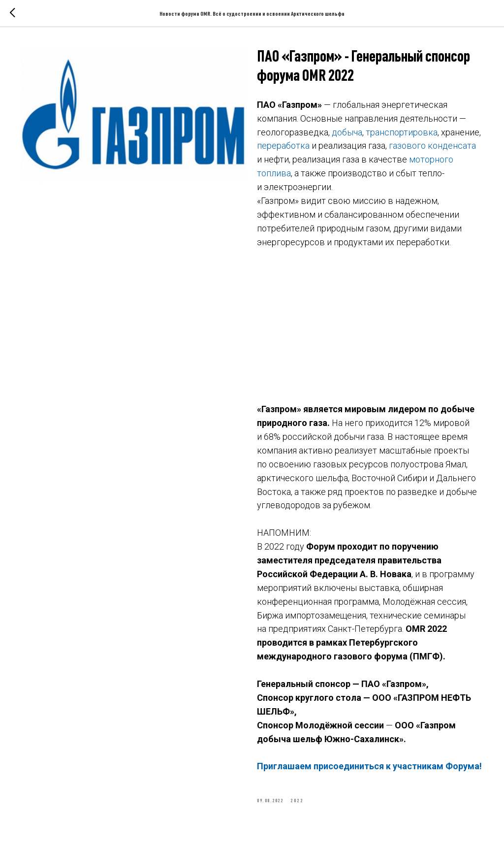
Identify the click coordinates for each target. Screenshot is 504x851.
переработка (283, 146)
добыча (347, 132)
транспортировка (402, 132)
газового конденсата (432, 146)
